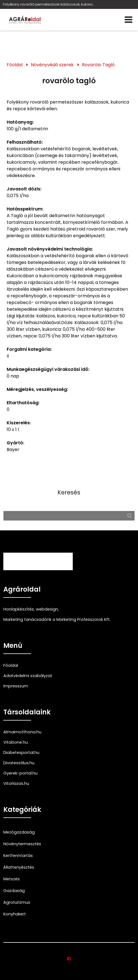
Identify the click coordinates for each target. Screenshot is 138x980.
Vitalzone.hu (16, 742)
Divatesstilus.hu (19, 763)
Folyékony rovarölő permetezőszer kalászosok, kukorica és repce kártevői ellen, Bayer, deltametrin (49, 4)
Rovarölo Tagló (98, 65)
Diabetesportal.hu (21, 753)
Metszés (12, 879)
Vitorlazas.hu (16, 783)
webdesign (47, 609)
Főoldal (15, 65)
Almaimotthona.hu (22, 732)
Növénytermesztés (22, 844)
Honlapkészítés (19, 609)
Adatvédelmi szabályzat (28, 676)
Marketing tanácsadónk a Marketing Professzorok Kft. (57, 619)
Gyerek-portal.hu (20, 773)
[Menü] (128, 20)
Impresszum (16, 686)
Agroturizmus (17, 902)
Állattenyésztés (19, 867)
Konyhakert (15, 914)
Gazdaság (14, 891)
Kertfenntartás (18, 856)
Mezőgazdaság (19, 832)
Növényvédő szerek (52, 65)
